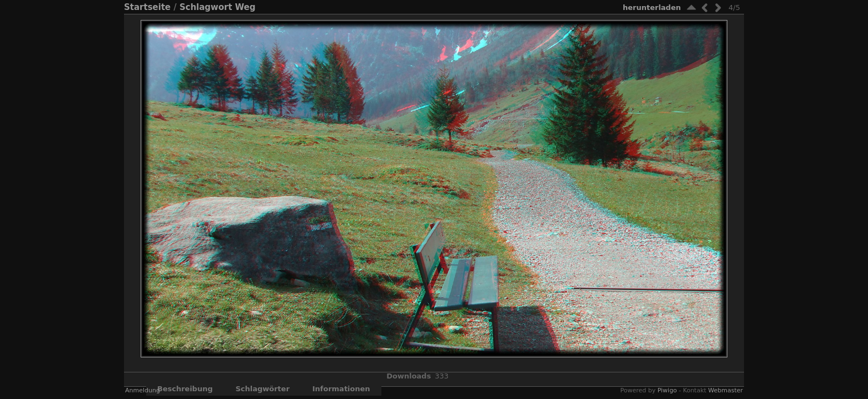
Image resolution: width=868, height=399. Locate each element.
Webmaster (725, 390)
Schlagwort (206, 7)
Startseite (147, 7)
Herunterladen (652, 7)
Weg (246, 7)
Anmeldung (143, 390)
